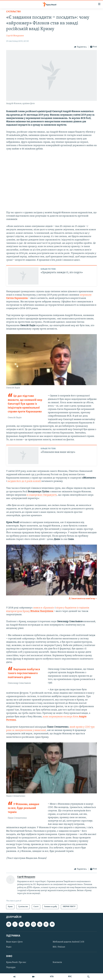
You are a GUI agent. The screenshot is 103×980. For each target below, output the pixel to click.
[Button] (80, 47)
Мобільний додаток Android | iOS (68, 942)
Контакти (57, 962)
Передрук (11, 967)
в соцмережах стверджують (42, 495)
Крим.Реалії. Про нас (16, 962)
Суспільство (13, 12)
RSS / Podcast (59, 947)
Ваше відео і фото (14, 942)
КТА (52, 977)
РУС (70, 977)
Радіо (9, 947)
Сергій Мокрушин (15, 36)
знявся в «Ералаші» (44, 608)
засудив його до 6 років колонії (24, 481)
